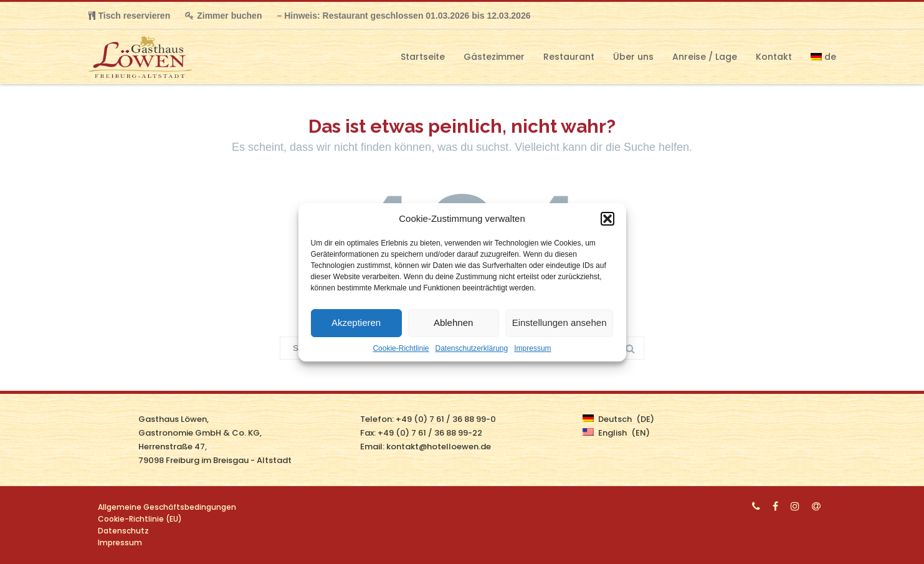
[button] (607, 219)
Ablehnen (453, 323)
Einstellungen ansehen (560, 323)
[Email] (816, 506)
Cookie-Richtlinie (401, 348)
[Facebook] (775, 506)
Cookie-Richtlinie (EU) (140, 519)
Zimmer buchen (223, 16)
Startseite (423, 57)
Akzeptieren (356, 323)
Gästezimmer (494, 57)
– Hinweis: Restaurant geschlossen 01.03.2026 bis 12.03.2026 (403, 16)
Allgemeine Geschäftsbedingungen (167, 507)
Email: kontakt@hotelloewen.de (426, 447)
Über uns (633, 57)
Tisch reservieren (130, 16)
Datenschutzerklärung (471, 348)
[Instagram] (795, 506)
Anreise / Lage (705, 57)
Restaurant (569, 57)
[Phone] (756, 506)
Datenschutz (123, 531)
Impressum (532, 348)
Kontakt (774, 57)
